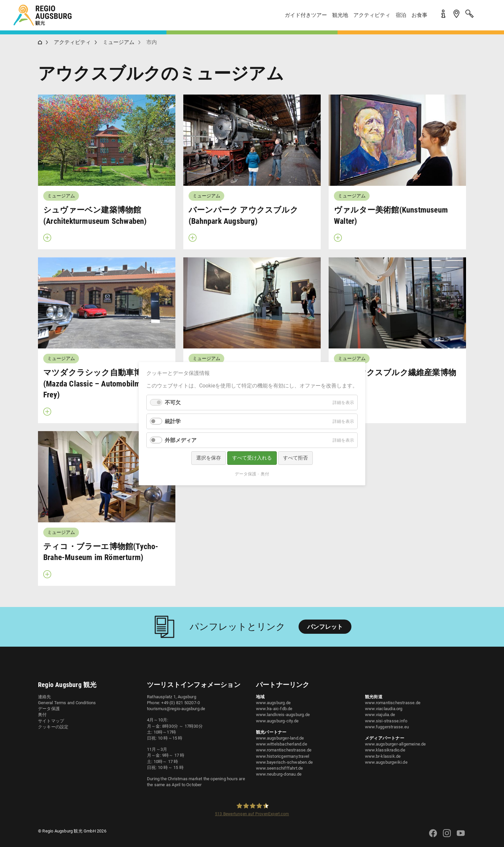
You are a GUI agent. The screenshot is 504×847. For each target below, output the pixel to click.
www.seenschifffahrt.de (279, 768)
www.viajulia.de (380, 715)
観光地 (340, 15)
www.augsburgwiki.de (386, 762)
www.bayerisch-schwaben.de (284, 762)
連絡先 (45, 697)
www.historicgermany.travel (283, 756)
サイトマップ (51, 721)
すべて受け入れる (252, 458)
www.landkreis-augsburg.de (283, 715)
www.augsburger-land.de (280, 738)
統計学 (173, 421)
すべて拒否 (295, 458)
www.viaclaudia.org (384, 709)
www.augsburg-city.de (277, 721)
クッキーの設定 (53, 727)
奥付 (42, 715)
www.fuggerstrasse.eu (387, 727)
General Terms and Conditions (67, 703)
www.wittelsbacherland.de (282, 744)
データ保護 (49, 709)
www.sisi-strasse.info (386, 721)
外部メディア (181, 440)
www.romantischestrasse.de (284, 750)
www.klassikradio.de (385, 750)
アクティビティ (372, 15)
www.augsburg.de (273, 703)
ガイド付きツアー (306, 15)
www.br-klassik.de (383, 756)
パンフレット (325, 627)
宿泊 (401, 15)
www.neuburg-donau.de (279, 774)
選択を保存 (209, 458)
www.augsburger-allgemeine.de (396, 744)
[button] (484, 18)
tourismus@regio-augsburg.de (176, 709)
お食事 (419, 15)
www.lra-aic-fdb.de (274, 709)
